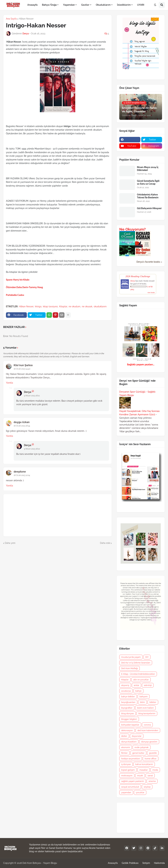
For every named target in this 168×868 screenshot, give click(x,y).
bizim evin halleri (145, 708)
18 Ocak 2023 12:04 (22, 475)
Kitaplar (63, 306)
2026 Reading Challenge (138, 276)
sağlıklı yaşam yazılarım (133, 781)
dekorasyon (127, 730)
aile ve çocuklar (141, 680)
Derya (28, 392)
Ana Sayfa (11, 19)
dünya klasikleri (129, 742)
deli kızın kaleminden (148, 730)
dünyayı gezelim (149, 742)
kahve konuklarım (144, 764)
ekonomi (126, 747)
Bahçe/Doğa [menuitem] (49, 5)
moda (155, 770)
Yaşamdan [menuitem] (69, 5)
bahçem (144, 697)
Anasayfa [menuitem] (32, 5)
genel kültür (138, 753)
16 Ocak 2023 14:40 (22, 369)
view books (151, 293)
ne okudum (75, 306)
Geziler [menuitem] (85, 5)
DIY (147, 657)
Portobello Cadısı (15, 295)
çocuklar (140, 792)
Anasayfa (113, 863)
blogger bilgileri (129, 719)
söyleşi (147, 787)
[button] (155, 5)
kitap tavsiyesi (50, 306)
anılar (136, 685)
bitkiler (153, 702)
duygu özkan (22, 422)
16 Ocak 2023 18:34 (22, 426)
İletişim (146, 863)
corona (147, 725)
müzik (140, 776)
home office (151, 759)
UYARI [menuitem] (141, 5)
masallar (144, 770)
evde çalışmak (142, 747)
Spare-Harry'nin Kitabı (18, 280)
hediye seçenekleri (131, 759)
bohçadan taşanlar (130, 725)
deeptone (20, 472)
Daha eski (105, 543)
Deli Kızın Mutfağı (129, 668)
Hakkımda (159, 863)
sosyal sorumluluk (130, 787)
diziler (124, 736)
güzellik (153, 753)
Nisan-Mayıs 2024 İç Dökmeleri (148, 169)
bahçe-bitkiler (128, 697)
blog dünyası (127, 713)
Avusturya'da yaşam (131, 657)
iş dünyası (126, 764)
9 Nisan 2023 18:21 (32, 396)
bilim (142, 702)
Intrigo (38, 306)
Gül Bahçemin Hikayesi (149, 208)
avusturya (126, 691)
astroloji (148, 685)
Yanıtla (9, 383)
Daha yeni (10, 543)
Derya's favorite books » (149, 262)
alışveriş (125, 685)
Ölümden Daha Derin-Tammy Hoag (24, 287)
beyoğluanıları (128, 702)
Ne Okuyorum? (132, 229)
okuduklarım (100, 306)
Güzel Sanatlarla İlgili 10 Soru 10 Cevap (148, 182)
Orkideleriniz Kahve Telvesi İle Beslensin (148, 196)
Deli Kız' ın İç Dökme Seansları (136, 663)
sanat (150, 776)
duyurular (137, 736)
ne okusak (87, 306)
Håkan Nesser (26, 19)
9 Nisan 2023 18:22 (32, 449)
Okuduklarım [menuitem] (103, 5)
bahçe (138, 691)
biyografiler (127, 708)
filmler (124, 753)
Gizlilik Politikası (130, 863)
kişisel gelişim (128, 770)
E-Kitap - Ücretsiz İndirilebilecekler (138, 674)
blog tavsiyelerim (147, 713)
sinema (152, 781)
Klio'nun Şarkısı (23, 365)
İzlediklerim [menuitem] (124, 5)
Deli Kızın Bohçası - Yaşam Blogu (40, 863)
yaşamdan (126, 792)
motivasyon (127, 776)
